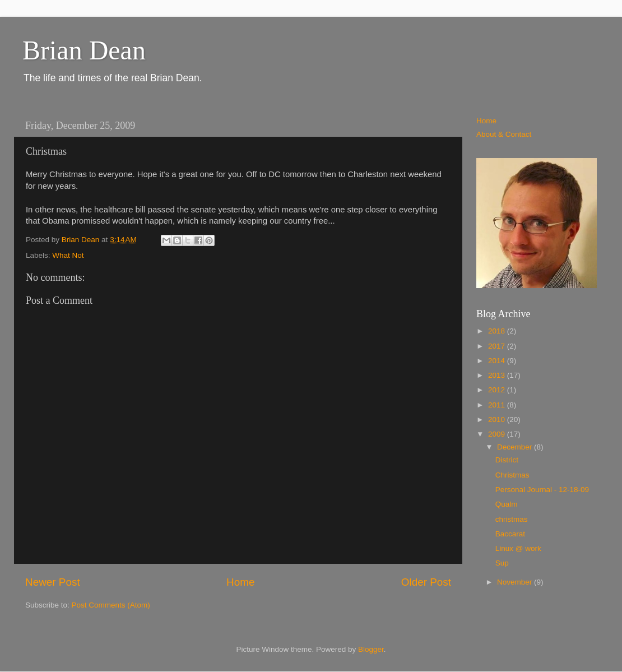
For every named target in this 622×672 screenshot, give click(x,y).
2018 (498, 331)
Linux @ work (518, 548)
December (516, 447)
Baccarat (510, 534)
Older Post (426, 582)
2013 (498, 375)
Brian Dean (84, 50)
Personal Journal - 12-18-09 (542, 490)
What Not (68, 255)
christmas (512, 519)
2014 (498, 361)
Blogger (371, 649)
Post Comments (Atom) (111, 605)
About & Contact (504, 134)
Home (240, 582)
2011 (498, 405)
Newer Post (53, 582)
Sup (502, 563)
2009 (498, 434)
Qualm (507, 504)
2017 (498, 346)
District (507, 460)
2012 (498, 390)
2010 (498, 420)
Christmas (512, 475)
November (516, 582)
